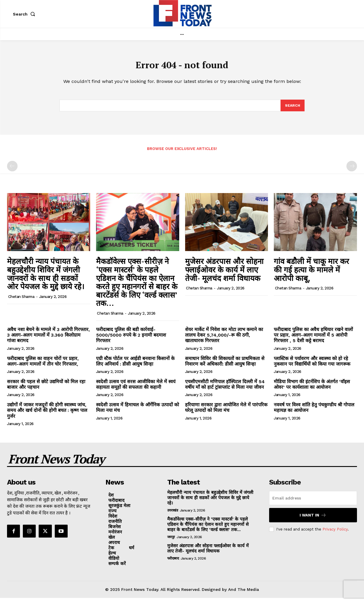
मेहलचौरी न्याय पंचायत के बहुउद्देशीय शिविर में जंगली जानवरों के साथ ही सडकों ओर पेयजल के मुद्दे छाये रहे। (46, 278)
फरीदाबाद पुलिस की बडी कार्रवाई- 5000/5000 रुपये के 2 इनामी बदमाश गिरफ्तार (131, 339)
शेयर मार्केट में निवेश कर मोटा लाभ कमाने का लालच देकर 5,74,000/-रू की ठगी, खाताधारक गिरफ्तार (224, 339)
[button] (25, 14)
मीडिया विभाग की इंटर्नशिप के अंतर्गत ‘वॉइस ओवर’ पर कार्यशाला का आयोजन (312, 388)
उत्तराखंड (173, 514)
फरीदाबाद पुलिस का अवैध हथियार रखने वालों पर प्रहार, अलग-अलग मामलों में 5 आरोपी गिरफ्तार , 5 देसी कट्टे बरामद (313, 339)
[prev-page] (12, 170)
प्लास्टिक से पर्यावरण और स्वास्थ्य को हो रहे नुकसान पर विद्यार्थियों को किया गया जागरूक (312, 365)
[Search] (292, 109)
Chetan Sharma (21, 301)
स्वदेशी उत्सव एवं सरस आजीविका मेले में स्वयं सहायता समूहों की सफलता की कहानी (136, 388)
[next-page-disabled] (352, 170)
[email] (313, 502)
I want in (313, 519)
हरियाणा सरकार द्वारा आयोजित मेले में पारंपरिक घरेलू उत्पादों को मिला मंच (226, 412)
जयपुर (171, 541)
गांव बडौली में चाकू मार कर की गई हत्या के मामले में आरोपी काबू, (311, 273)
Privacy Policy (335, 533)
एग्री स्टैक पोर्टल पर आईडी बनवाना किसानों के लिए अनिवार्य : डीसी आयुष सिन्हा (135, 365)
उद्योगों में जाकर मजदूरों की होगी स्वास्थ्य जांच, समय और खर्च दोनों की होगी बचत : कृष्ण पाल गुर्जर (47, 414)
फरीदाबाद (173, 562)
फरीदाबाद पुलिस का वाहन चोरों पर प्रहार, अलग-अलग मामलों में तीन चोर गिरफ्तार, (43, 365)
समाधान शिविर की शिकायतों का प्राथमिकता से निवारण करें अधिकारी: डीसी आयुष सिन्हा (225, 365)
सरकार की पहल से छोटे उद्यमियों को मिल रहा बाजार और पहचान (46, 388)
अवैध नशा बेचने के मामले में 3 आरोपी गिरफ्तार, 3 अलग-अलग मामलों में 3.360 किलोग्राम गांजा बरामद (48, 339)
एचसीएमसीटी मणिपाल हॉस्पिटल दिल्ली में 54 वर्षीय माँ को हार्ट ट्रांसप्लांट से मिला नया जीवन (225, 388)
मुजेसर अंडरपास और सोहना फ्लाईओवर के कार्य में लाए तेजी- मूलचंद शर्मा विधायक (224, 273)
